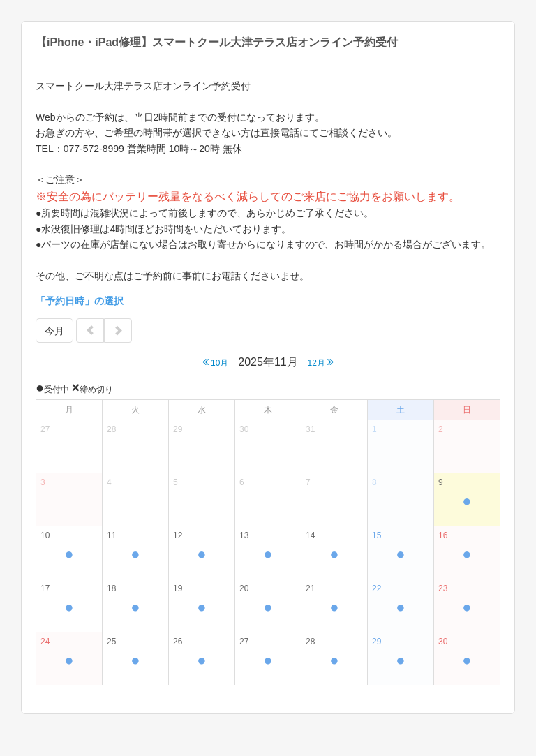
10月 (216, 362)
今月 (54, 331)
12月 (321, 362)
